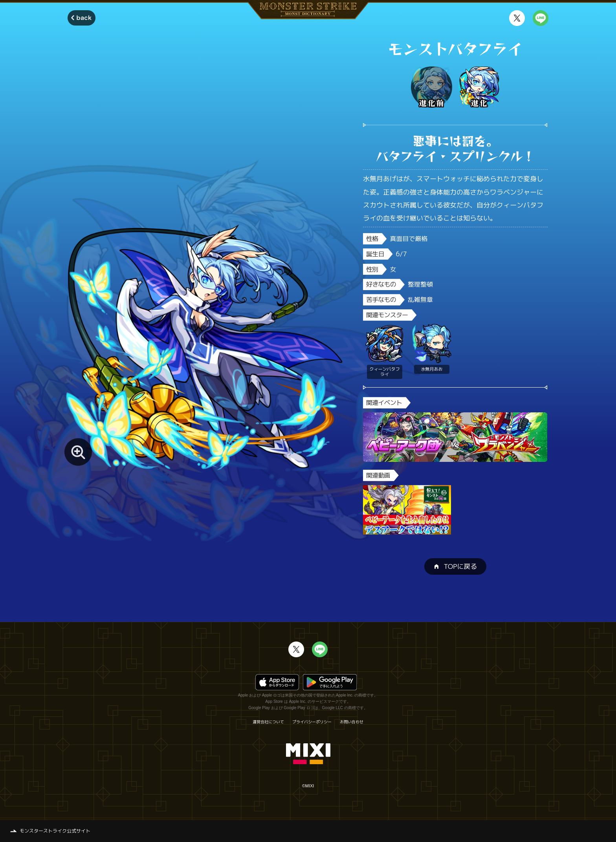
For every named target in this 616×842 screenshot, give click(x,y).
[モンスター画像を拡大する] (78, 452)
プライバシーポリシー (312, 722)
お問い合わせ (352, 722)
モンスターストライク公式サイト (55, 831)
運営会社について (268, 722)
